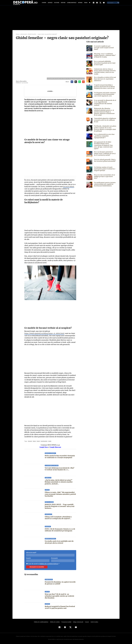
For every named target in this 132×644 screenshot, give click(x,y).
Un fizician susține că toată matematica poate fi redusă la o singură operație (104, 168)
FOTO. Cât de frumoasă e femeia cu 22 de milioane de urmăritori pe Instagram (60, 530)
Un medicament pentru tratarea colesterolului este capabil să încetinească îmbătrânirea (104, 183)
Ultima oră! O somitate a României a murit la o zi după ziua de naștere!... (60, 517)
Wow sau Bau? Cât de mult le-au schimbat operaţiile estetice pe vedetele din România (60, 596)
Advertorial (23, 36)
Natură (63, 4)
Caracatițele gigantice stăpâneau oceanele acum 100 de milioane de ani (105, 120)
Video (85, 4)
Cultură (57, 4)
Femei (38, 441)
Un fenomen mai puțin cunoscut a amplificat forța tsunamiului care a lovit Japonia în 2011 (105, 96)
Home (17, 36)
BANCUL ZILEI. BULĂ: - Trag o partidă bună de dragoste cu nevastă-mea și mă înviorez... (59, 506)
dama (34, 441)
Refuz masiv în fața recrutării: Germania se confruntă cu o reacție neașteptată (60, 456)
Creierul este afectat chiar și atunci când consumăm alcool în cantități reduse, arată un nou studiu (105, 73)
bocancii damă (68, 189)
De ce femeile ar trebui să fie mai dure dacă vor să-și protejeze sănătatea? (105, 81)
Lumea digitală (71, 4)
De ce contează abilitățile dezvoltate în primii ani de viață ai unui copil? (104, 65)
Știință (50, 4)
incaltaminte (43, 441)
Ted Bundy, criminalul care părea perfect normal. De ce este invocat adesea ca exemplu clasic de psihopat (105, 129)
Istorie (80, 4)
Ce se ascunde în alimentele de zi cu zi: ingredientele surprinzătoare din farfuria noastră (105, 105)
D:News (44, 4)
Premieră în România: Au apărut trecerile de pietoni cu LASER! (60, 583)
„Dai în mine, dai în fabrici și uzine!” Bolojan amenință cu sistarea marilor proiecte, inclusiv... (59, 482)
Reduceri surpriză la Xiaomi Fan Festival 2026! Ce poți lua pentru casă (60, 607)
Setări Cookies (93, 622)
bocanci (30, 441)
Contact (86, 622)
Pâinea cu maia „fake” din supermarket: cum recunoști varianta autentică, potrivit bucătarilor (60, 494)
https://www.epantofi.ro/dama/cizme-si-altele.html (43, 335)
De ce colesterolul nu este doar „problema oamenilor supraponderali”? (104, 136)
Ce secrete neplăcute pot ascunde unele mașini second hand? (105, 49)
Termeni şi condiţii (66, 622)
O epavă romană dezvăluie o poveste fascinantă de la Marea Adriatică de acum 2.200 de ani (104, 89)
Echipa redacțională (78, 622)
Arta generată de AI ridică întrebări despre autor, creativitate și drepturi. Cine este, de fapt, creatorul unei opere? (105, 145)
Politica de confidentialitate (48, 563)
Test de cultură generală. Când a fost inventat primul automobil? (104, 159)
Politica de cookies (55, 622)
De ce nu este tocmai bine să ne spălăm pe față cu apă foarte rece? (105, 174)
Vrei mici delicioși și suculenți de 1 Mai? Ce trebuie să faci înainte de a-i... (59, 469)
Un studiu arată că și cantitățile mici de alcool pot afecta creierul (59, 542)
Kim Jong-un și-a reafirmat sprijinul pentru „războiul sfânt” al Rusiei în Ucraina (105, 57)
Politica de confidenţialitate (42, 622)
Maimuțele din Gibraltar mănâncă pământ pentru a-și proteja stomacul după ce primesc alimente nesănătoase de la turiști (105, 113)
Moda (49, 441)
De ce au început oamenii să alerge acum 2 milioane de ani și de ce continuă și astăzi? (105, 152)
